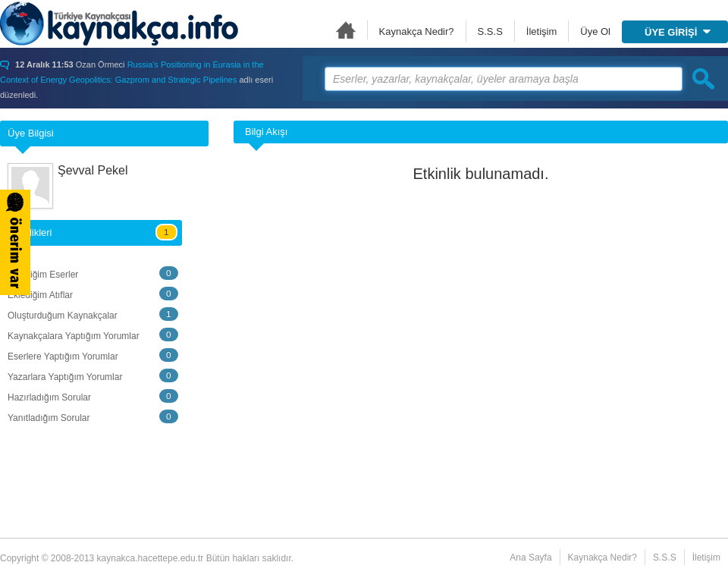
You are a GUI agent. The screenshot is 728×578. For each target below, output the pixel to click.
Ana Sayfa (346, 30)
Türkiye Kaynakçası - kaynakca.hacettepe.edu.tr (119, 24)
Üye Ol (595, 31)
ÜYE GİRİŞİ (678, 32)
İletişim (541, 31)
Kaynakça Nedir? (417, 31)
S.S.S (490, 31)
